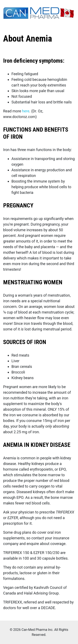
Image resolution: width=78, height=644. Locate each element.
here (26, 111)
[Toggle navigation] (6, 24)
